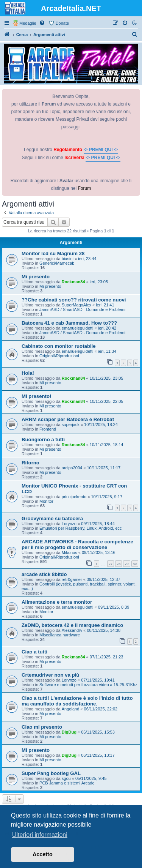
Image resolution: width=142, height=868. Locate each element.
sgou (66, 778)
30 (135, 564)
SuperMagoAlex (76, 305)
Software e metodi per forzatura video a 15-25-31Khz (88, 685)
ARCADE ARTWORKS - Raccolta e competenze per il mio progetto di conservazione (77, 544)
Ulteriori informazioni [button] (40, 835)
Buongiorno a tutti (43, 440)
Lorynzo (69, 524)
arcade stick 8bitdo (44, 574)
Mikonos (69, 552)
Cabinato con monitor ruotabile (59, 346)
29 (126, 564)
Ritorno (30, 463)
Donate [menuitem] (62, 23)
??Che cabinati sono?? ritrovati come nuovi (74, 300)
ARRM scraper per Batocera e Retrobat (68, 419)
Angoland (71, 709)
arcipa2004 (72, 468)
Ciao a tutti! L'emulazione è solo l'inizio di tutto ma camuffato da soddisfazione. (77, 701)
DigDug (69, 732)
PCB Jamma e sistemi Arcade (67, 783)
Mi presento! (36, 396)
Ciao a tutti (34, 652)
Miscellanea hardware (60, 635)
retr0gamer (72, 579)
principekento (74, 497)
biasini (68, 259)
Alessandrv (72, 630)
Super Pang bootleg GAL (51, 773)
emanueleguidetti (78, 328)
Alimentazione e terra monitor (57, 602)
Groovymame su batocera (52, 518)
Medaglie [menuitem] (28, 23)
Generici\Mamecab (57, 263)
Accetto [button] (43, 854)
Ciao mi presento (42, 727)
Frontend (48, 429)
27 (111, 564)
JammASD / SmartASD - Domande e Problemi (82, 309)
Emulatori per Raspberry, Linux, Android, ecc (80, 528)
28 (119, 564)
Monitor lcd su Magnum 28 (53, 253)
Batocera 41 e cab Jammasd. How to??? (69, 323)
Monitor (46, 501)
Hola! (28, 373)
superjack (71, 425)
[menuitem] (42, 23)
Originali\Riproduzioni (59, 356)
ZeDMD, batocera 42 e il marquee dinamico (72, 625)
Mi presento (36, 277)
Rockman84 (73, 282)
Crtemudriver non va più (50, 675)
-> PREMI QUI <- (101, 150)
